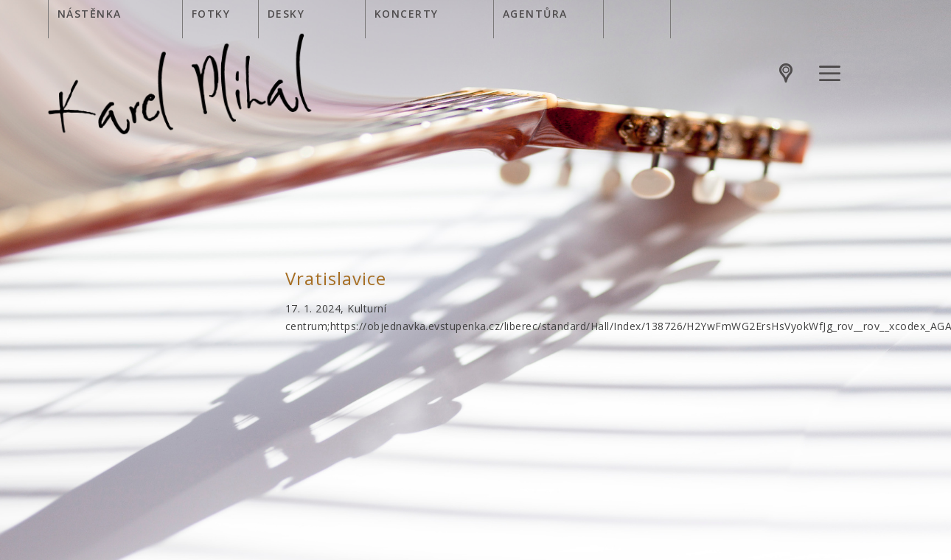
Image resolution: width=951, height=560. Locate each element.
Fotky (211, 14)
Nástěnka (90, 14)
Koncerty (407, 14)
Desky (286, 14)
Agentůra (535, 14)
